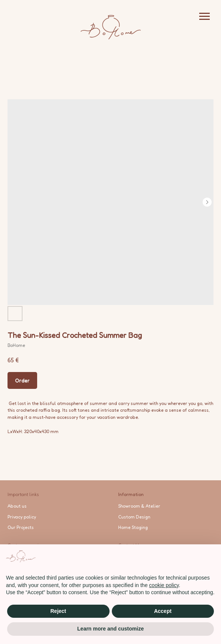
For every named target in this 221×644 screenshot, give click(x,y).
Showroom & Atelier (139, 506)
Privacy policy (22, 517)
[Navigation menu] (204, 16)
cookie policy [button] (164, 585)
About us (17, 506)
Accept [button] (163, 611)
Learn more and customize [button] (110, 629)
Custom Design (134, 517)
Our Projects (21, 527)
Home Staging (133, 527)
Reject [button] (58, 611)
